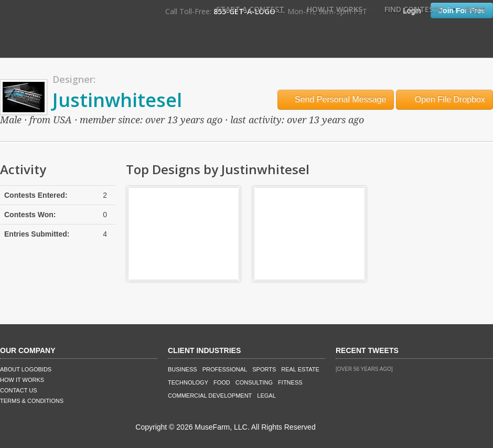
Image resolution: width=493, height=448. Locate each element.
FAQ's (475, 9)
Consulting (254, 382)
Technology (188, 382)
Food (222, 382)
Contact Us (19, 390)
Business (183, 369)
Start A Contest (250, 9)
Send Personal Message (336, 99)
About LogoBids (26, 369)
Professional (225, 369)
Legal (266, 396)
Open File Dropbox (444, 99)
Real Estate (300, 369)
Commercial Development (210, 396)
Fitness (290, 382)
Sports (264, 369)
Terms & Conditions (32, 401)
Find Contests (414, 9)
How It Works (335, 9)
